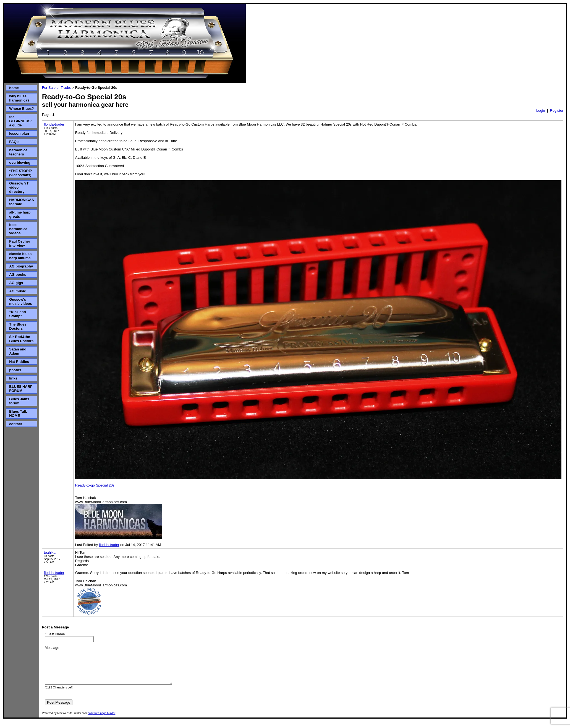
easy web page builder (101, 720)
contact (15, 424)
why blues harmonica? (19, 98)
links (13, 378)
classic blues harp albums (20, 256)
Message (52, 648)
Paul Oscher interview (20, 243)
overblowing (20, 162)
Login (541, 110)
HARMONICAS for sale (22, 202)
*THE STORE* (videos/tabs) (21, 173)
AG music (18, 291)
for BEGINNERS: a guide (20, 121)
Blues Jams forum (19, 401)
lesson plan (19, 133)
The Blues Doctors (18, 326)
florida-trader (54, 124)
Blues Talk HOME (18, 414)
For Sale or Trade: (57, 88)
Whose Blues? (22, 109)
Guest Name (55, 634)
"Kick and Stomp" (17, 314)
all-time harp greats (20, 214)
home (14, 88)
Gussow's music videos (20, 301)
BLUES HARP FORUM (21, 389)
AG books (18, 275)
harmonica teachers (18, 152)
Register (556, 110)
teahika (50, 552)
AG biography (21, 266)
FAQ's (14, 142)
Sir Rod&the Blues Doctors (21, 339)
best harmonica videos (18, 229)
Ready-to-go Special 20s (95, 485)
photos (15, 370)
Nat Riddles (19, 362)
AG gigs (16, 283)
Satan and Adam (18, 351)
